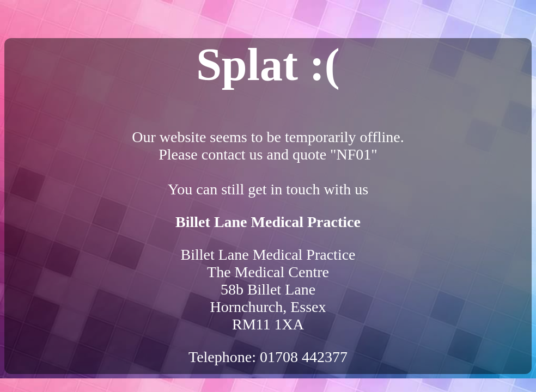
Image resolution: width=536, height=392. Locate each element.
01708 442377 (304, 357)
